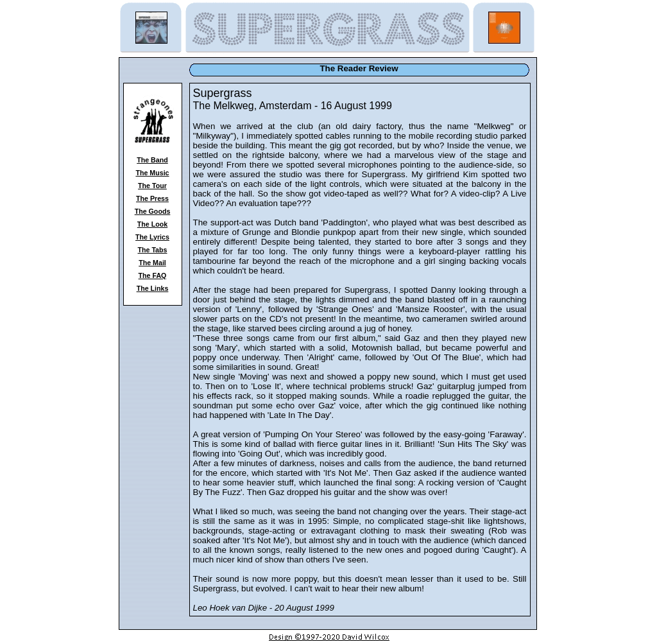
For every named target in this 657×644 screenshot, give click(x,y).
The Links (153, 288)
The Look (152, 224)
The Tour (152, 186)
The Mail (152, 263)
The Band (152, 160)
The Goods (153, 211)
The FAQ (153, 275)
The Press (152, 198)
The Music (152, 173)
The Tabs (153, 250)
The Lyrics (152, 237)
